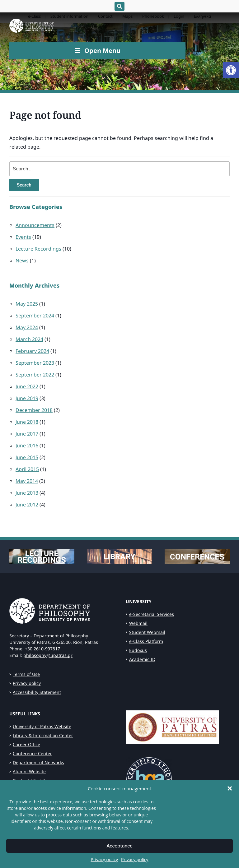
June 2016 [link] (27, 446)
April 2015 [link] (27, 469)
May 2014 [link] (27, 481)
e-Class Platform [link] (146, 641)
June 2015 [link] (27, 457)
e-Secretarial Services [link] (152, 614)
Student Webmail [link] (147, 632)
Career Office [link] (26, 744)
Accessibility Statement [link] (37, 692)
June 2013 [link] (27, 493)
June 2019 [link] (27, 398)
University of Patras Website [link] (42, 726)
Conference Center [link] (32, 753)
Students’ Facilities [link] (32, 780)
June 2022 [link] (27, 386)
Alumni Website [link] (29, 771)
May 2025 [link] (27, 304)
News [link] (22, 261)
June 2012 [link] (27, 505)
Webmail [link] (138, 623)
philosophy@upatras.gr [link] (48, 655)
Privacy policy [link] (104, 864)
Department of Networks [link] (38, 762)
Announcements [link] (35, 225)
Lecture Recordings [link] (38, 249)
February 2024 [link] (32, 351)
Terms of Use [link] (26, 674)
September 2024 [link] (35, 316)
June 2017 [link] (27, 434)
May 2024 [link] (27, 327)
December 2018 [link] (34, 410)
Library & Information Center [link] (43, 735)
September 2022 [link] (35, 375)
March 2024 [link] (29, 339)
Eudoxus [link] (138, 650)
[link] (231, 70)
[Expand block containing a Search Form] (119, 6)
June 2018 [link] (27, 422)
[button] (230, 793)
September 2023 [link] (35, 363)
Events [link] (23, 237)
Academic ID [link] (142, 659)
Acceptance (119, 850)
